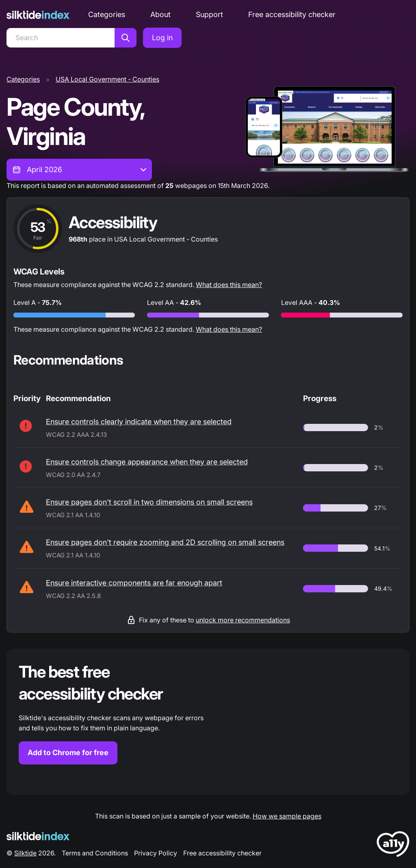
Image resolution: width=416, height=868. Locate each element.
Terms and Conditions (95, 853)
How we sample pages (287, 816)
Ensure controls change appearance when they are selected (147, 462)
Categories (107, 14)
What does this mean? (229, 285)
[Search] (61, 38)
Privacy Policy (156, 853)
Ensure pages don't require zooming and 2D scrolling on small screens (165, 542)
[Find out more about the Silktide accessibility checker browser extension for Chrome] (208, 722)
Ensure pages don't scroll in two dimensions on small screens (149, 502)
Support (209, 14)
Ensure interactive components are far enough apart (134, 583)
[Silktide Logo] (38, 836)
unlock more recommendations (243, 620)
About (160, 14)
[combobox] (79, 170)
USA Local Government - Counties (107, 79)
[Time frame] (79, 170)
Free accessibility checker (292, 14)
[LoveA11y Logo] (393, 845)
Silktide (25, 853)
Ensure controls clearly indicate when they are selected (139, 422)
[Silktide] (38, 15)
